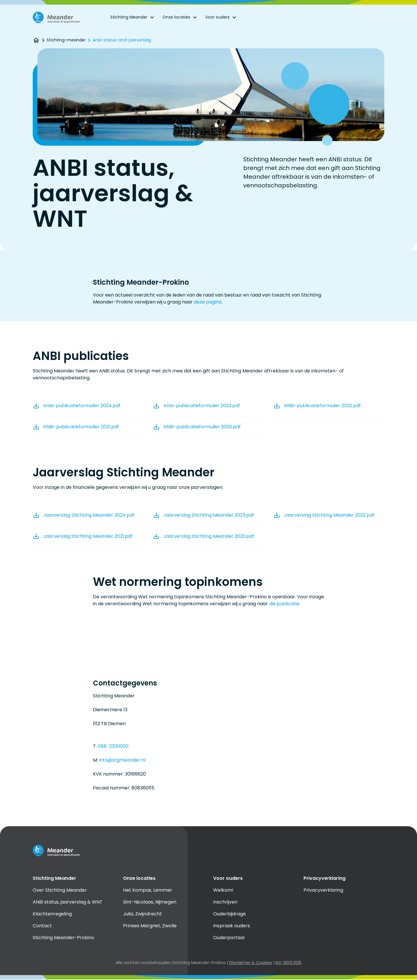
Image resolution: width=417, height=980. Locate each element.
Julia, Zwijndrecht (142, 914)
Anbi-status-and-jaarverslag (122, 41)
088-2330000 (113, 746)
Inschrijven (225, 902)
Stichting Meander (133, 17)
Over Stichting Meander (60, 890)
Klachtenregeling (52, 914)
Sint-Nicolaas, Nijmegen (150, 902)
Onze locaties (180, 17)
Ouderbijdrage (229, 914)
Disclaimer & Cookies (251, 963)
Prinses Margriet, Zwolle (150, 926)
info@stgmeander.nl (122, 760)
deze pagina (208, 302)
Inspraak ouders (232, 926)
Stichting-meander (66, 41)
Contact (42, 926)
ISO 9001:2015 (288, 963)
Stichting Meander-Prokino (63, 938)
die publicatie (284, 604)
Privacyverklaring (323, 890)
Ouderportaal (229, 938)
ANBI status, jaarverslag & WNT (68, 902)
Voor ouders (222, 17)
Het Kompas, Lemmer (148, 890)
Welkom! (223, 890)
